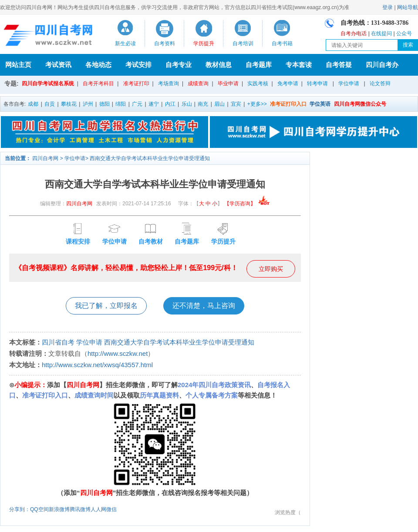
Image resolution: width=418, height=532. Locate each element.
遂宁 (154, 104)
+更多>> (257, 104)
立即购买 (271, 269)
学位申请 (349, 84)
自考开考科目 (98, 84)
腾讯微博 (80, 509)
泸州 (88, 104)
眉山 (219, 104)
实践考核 (258, 84)
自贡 (50, 104)
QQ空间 (39, 509)
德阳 (104, 104)
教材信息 (219, 65)
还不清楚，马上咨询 (204, 306)
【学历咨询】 (247, 204)
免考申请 (288, 84)
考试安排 (138, 65)
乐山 (187, 104)
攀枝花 (69, 104)
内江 (170, 104)
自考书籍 (282, 43)
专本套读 (299, 65)
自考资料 (165, 43)
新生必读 (125, 43)
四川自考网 (45, 158)
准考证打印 (136, 84)
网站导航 (408, 7)
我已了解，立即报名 (106, 306)
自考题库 (259, 65)
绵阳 (121, 104)
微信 (111, 509)
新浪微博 (59, 509)
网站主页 (18, 65)
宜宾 (236, 104)
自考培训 (243, 43)
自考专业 (179, 65)
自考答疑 (339, 65)
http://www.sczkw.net (118, 353)
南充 (203, 104)
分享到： (20, 509)
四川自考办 (382, 65)
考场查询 (169, 84)
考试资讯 (58, 65)
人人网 (98, 509)
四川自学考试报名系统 (48, 84)
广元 (137, 104)
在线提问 (381, 33)
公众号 (404, 33)
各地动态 (98, 65)
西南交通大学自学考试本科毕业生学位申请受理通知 (150, 158)
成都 (33, 104)
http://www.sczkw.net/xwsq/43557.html (97, 365)
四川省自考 (58, 342)
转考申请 (317, 84)
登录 (388, 7)
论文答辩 (380, 84)
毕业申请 (228, 84)
